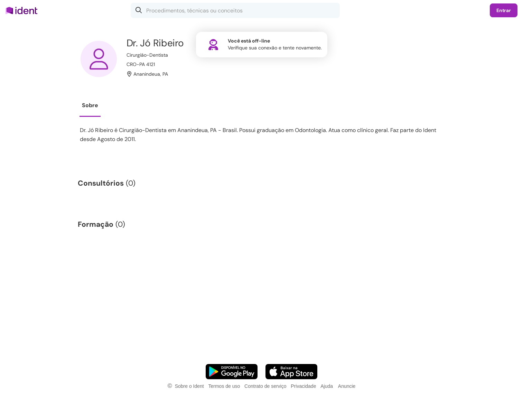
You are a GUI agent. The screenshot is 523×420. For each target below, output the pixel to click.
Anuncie (347, 386)
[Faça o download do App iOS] (291, 372)
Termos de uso (224, 386)
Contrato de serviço (265, 386)
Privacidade (303, 386)
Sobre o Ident (189, 386)
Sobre (90, 105)
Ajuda (327, 386)
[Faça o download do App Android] (232, 372)
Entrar (504, 10)
